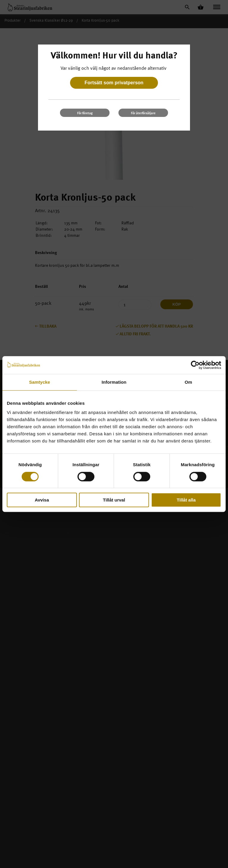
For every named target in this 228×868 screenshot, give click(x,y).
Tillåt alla (186, 500)
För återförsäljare (143, 113)
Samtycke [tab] (40, 382)
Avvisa (42, 500)
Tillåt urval (114, 500)
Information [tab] (114, 382)
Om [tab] (188, 382)
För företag (85, 113)
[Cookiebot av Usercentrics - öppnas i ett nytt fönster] (195, 365)
